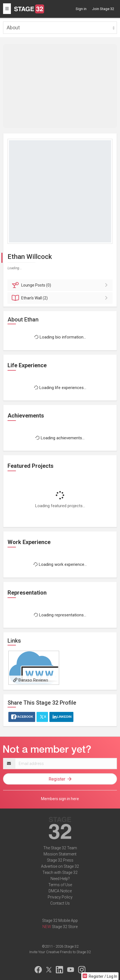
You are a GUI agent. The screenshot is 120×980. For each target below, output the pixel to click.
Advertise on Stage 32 (60, 866)
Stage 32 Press (60, 860)
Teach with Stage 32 (60, 872)
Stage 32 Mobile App (60, 921)
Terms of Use (60, 885)
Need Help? (60, 879)
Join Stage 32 (103, 9)
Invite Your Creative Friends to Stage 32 (60, 952)
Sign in (81, 9)
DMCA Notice (60, 891)
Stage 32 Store (65, 927)
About (13, 28)
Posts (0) (61, 285)
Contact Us (60, 903)
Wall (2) (61, 298)
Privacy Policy (60, 897)
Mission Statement (60, 854)
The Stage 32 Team (60, 848)
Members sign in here (60, 799)
